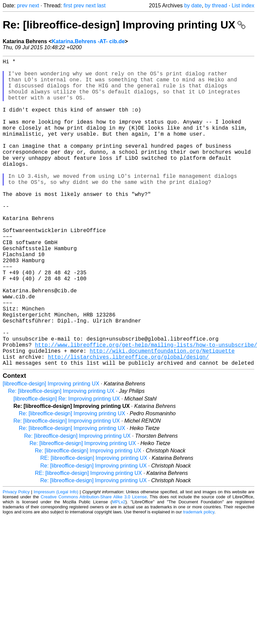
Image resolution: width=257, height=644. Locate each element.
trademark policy (199, 580)
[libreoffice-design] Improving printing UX (51, 452)
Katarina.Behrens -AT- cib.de (88, 41)
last (101, 6)
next (34, 6)
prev (22, 6)
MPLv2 (119, 570)
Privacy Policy (16, 560)
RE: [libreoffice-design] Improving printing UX (94, 526)
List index (243, 6)
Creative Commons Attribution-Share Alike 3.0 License (94, 565)
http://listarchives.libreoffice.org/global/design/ (128, 424)
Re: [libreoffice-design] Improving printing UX (124, 25)
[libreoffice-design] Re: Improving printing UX (67, 467)
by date (193, 6)
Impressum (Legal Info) (56, 560)
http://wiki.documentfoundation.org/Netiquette (162, 416)
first (68, 6)
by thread (216, 6)
